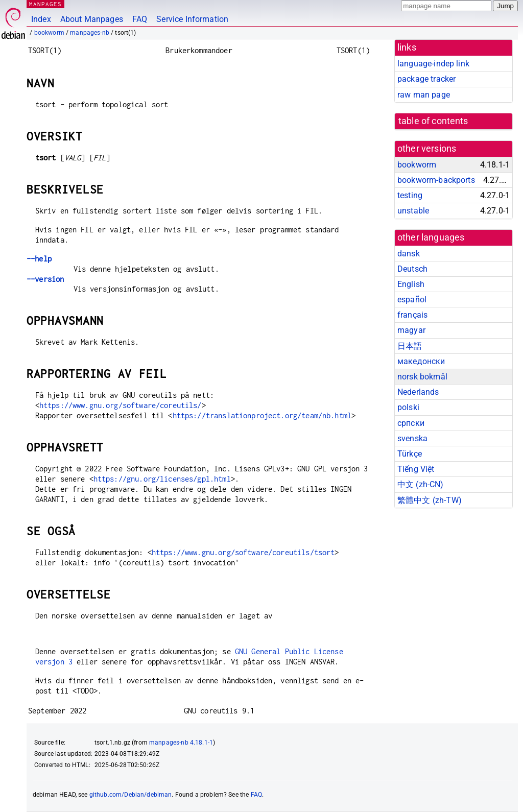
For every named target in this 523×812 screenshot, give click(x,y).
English (411, 284)
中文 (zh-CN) (421, 484)
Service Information (192, 19)
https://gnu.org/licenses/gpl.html (162, 479)
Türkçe (410, 454)
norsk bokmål (422, 377)
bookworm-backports (436, 180)
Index (41, 19)
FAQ (140, 19)
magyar (411, 330)
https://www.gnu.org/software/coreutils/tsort (243, 552)
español (412, 300)
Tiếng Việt (416, 469)
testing (410, 195)
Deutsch (412, 269)
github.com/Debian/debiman (131, 795)
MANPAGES (45, 4)
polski (408, 407)
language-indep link (433, 64)
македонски (421, 361)
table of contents (433, 121)
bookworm (49, 33)
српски (411, 423)
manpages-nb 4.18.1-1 (181, 743)
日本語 (410, 346)
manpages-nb (90, 33)
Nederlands (418, 392)
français (412, 315)
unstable (413, 211)
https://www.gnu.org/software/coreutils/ (121, 405)
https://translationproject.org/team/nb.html (262, 415)
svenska (412, 438)
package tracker (426, 79)
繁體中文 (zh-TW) (430, 500)
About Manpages (92, 19)
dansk (409, 254)
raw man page (424, 95)
